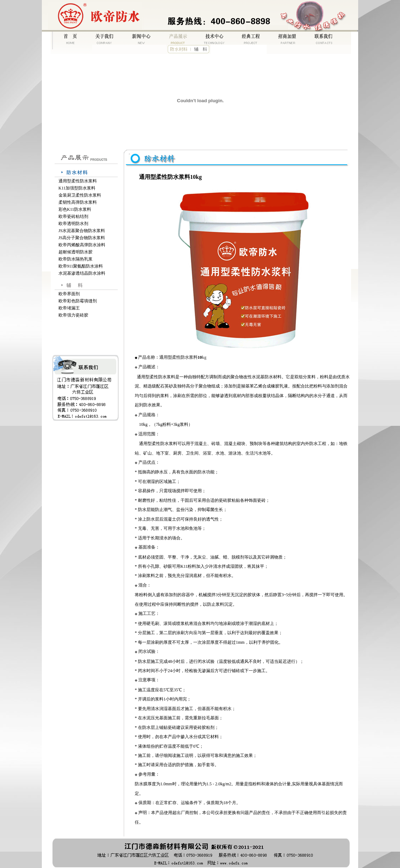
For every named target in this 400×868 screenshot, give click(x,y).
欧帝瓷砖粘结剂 (73, 216)
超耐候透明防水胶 (76, 252)
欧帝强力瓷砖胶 (73, 315)
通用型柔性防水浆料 (78, 181)
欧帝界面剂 (69, 294)
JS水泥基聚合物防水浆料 (82, 231)
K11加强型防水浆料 (77, 188)
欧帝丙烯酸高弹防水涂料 (82, 245)
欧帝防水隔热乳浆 (76, 259)
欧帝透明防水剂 (73, 224)
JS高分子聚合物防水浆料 (82, 238)
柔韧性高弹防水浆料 (78, 202)
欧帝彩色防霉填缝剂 (78, 301)
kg (202, 357)
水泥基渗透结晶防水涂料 (82, 273)
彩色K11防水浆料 (75, 209)
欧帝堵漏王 (69, 308)
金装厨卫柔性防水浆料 (80, 195)
